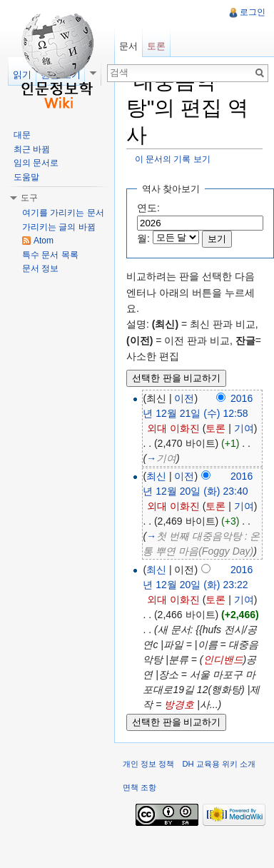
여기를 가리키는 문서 (63, 213)
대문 (22, 135)
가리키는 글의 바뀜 (59, 227)
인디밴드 (223, 660)
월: (143, 238)
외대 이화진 (173, 428)
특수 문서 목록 (50, 255)
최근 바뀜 (32, 149)
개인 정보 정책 (148, 764)
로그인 (253, 12)
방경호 (179, 705)
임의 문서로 (36, 163)
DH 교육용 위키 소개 (218, 764)
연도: (148, 208)
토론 (215, 428)
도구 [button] (29, 198)
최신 (156, 476)
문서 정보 (40, 268)
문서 (128, 46)
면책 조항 (139, 787)
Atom (44, 241)
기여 (244, 428)
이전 (184, 398)
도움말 (26, 177)
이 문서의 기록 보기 (173, 159)
